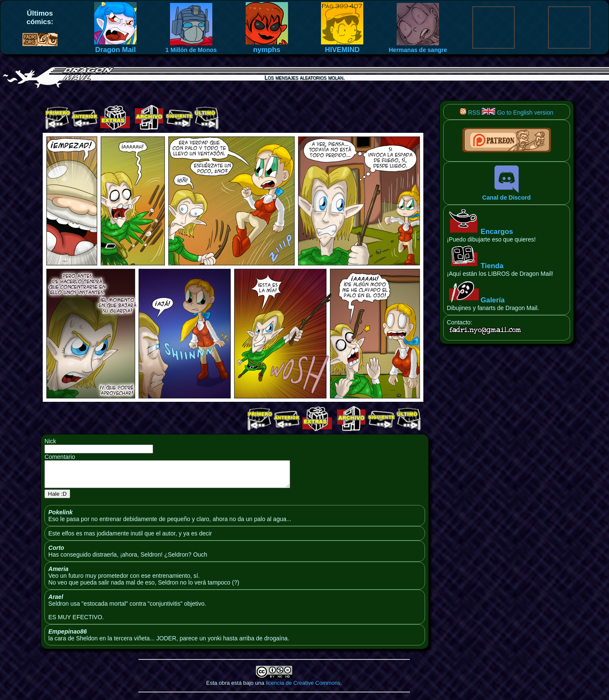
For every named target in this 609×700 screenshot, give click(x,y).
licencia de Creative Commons (303, 688)
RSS (470, 113)
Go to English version (517, 113)
